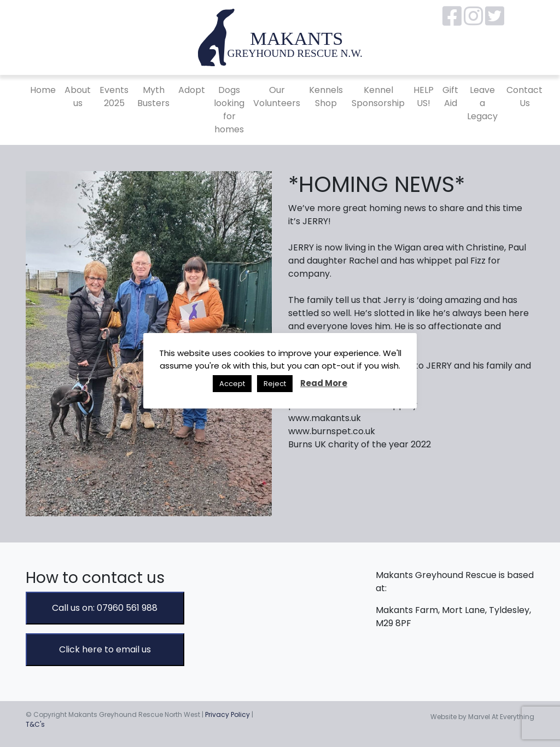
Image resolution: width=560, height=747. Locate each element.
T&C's (35, 724)
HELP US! (424, 97)
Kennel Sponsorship (378, 97)
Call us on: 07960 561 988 (105, 608)
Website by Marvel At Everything (482, 717)
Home (43, 90)
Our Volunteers (277, 97)
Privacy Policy (227, 714)
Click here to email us (105, 649)
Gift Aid (450, 97)
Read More (324, 383)
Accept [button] (232, 384)
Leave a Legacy (482, 103)
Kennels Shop (326, 97)
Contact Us (524, 97)
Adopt (192, 90)
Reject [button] (275, 384)
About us (78, 97)
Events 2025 (114, 97)
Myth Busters (153, 97)
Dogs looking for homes (229, 110)
